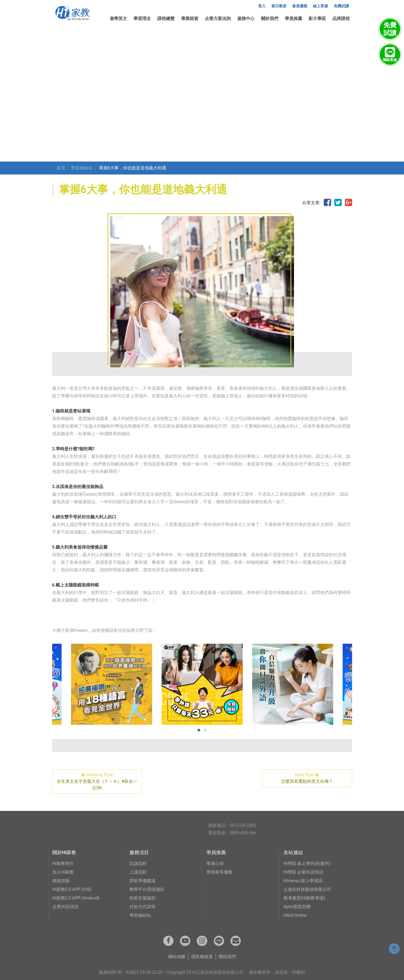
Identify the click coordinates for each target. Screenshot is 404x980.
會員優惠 (300, 6)
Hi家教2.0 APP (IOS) (72, 889)
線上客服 (320, 6)
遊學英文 (118, 19)
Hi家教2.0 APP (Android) (76, 898)
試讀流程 (138, 863)
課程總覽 (166, 19)
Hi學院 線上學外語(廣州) (307, 863)
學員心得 (215, 863)
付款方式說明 (142, 907)
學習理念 (142, 19)
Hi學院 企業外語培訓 (303, 872)
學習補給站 (82, 168)
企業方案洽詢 (218, 19)
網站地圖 (177, 957)
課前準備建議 (142, 881)
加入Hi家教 (63, 872)
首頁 (61, 168)
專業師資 (190, 19)
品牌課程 (341, 19)
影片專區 (317, 19)
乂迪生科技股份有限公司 (307, 889)
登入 (262, 6)
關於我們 (270, 19)
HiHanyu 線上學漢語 (303, 881)
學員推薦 (293, 19)
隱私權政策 (202, 957)
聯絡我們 (227, 957)
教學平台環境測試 (147, 889)
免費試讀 (341, 6)
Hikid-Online (295, 915)
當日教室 (279, 6)
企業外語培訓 (65, 907)
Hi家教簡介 (63, 863)
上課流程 (138, 872)
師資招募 (61, 881)
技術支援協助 (142, 898)
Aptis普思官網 (297, 907)
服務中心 (246, 19)
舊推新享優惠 (219, 872)
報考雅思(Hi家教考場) (304, 898)
